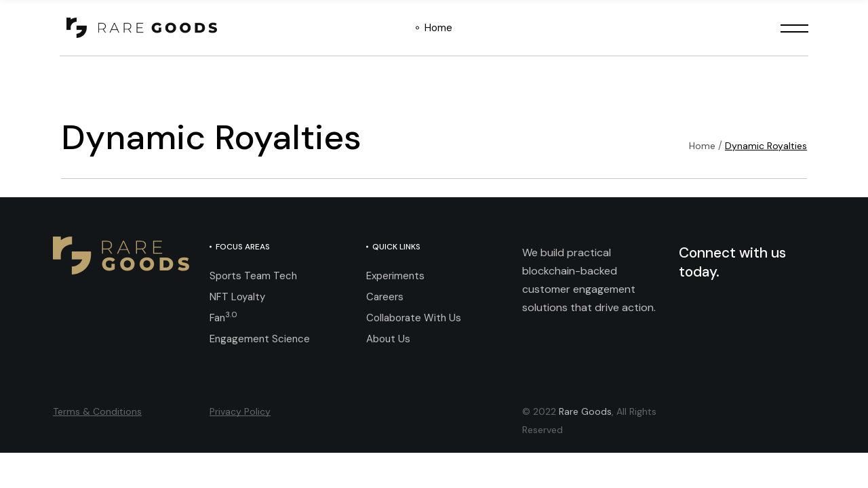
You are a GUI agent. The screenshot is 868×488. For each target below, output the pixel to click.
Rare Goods (585, 411)
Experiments (395, 276)
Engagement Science (260, 339)
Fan (223, 318)
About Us (388, 339)
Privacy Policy (240, 411)
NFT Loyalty (237, 297)
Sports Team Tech (253, 276)
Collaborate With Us (414, 318)
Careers (385, 297)
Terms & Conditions (97, 411)
